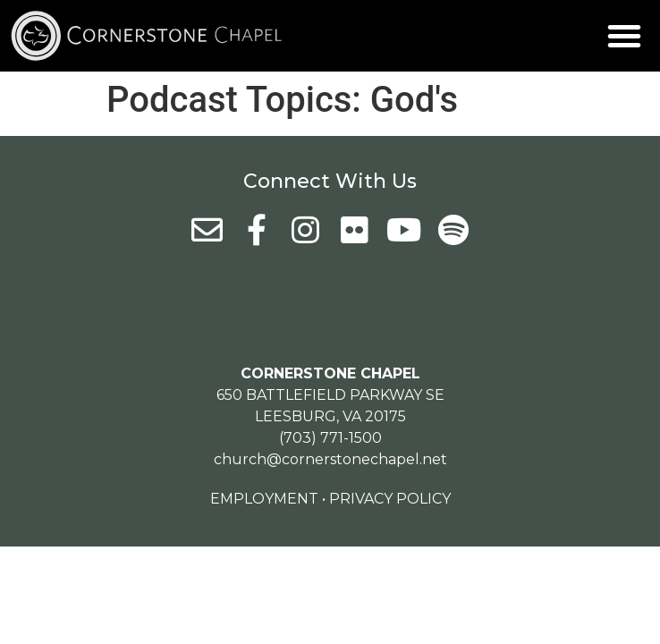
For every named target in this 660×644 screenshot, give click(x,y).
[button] (624, 36)
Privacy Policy (390, 499)
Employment (264, 499)
